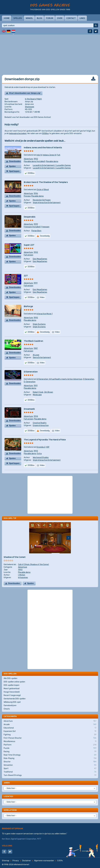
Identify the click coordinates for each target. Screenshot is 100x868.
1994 (36, 416)
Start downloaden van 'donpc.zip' (25, 93)
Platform (50, 745)
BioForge (28, 306)
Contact (71, 18)
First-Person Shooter (50, 738)
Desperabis (30, 217)
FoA (59, 155)
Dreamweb (29, 409)
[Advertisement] (50, 53)
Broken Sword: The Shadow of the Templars (46, 182)
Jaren (7, 783)
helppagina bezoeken (18, 133)
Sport (50, 769)
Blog (40, 18)
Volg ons (7, 846)
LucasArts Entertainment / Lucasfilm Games (52, 165)
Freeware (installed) (32, 227)
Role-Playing (50, 758)
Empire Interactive (41, 425)
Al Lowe (36, 355)
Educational (50, 728)
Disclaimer (26, 861)
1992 (36, 159)
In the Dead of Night (33, 99)
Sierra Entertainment (42, 358)
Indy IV (39, 155)
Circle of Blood (43, 190)
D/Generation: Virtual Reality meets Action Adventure (59, 379)
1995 (36, 318)
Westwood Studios (41, 457)
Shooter (50, 762)
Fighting (50, 735)
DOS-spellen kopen (12, 685)
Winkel (29, 18)
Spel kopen (14, 171)
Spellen (18, 18)
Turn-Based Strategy (50, 775)
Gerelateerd (10, 810)
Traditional (50, 772)
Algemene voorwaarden (44, 861)
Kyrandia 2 (41, 447)
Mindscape (37, 395)
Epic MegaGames (40, 259)
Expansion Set (50, 731)
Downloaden (15, 161)
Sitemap (6, 861)
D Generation (89, 379)
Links (82, 18)
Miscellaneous (50, 741)
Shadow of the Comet (15, 557)
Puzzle (50, 748)
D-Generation (30, 382)
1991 (36, 283)
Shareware (30, 107)
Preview (27, 196)
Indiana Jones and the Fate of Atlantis (43, 147)
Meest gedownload (12, 689)
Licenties (8, 796)
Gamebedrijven (10, 705)
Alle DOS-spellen (10, 678)
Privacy (16, 861)
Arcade (50, 725)
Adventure (28, 159)
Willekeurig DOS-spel (12, 702)
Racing (50, 752)
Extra (39, 454)
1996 (36, 194)
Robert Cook (38, 392)
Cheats (7, 709)
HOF (48, 447)
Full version (29, 255)
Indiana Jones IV (49, 155)
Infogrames (23, 578)
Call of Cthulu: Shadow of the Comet (34, 564)
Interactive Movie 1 (45, 314)
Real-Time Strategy (50, 755)
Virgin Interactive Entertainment (47, 203)
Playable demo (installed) (34, 161)
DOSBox (45, 133)
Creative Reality (40, 423)
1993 (36, 451)
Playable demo (52, 161)
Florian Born (36, 231)
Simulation (50, 765)
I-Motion (22, 575)
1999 (36, 224)
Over (60, 18)
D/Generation (31, 372)
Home (7, 18)
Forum (50, 18)
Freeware (45, 227)
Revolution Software (42, 200)
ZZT (26, 276)
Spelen (12, 166)
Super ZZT (29, 245)
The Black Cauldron (33, 341)
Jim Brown (49, 392)
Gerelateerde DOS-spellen (15, 699)
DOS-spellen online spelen (14, 682)
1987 (36, 348)
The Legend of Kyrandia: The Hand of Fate (45, 440)
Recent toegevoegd (12, 695)
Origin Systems (39, 324)
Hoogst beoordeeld (12, 692)
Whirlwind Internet (22, 865)
